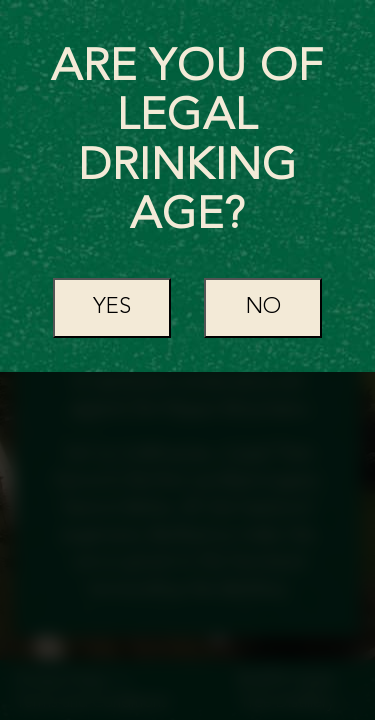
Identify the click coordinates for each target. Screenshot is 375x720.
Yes (112, 307)
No (263, 307)
